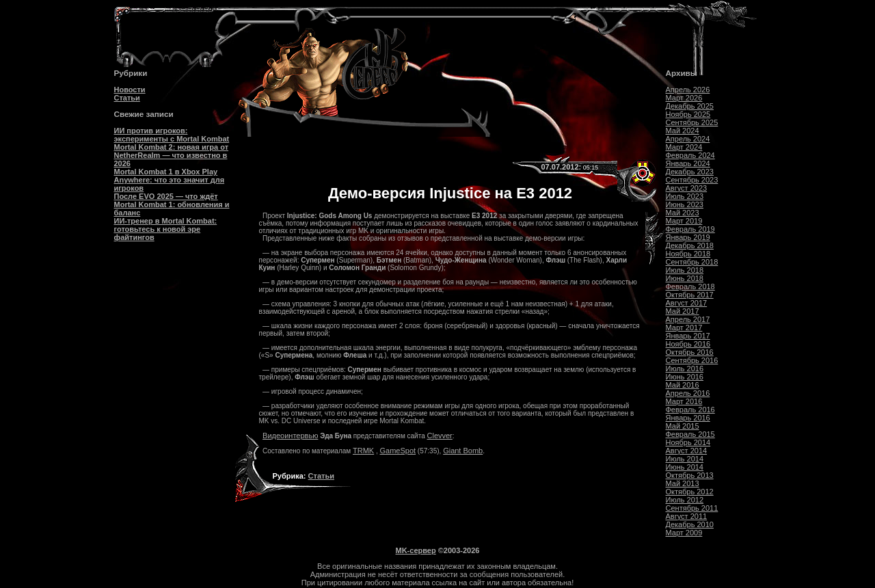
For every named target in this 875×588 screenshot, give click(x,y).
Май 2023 (683, 213)
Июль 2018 (685, 270)
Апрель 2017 (688, 319)
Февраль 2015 (690, 434)
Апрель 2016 (688, 393)
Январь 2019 (688, 237)
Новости (130, 90)
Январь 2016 (688, 418)
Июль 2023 (685, 196)
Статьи (127, 98)
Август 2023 (687, 188)
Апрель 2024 (688, 139)
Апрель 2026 (688, 90)
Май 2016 (683, 385)
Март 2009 (684, 533)
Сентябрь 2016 (692, 360)
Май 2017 (683, 311)
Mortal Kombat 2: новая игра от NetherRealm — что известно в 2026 (172, 155)
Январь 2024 (688, 163)
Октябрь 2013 (690, 475)
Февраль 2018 (690, 286)
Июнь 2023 (685, 204)
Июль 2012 (685, 500)
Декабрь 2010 (690, 524)
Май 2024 (683, 131)
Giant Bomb (463, 451)
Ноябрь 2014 (688, 442)
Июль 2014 (685, 459)
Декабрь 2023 (690, 172)
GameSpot (398, 451)
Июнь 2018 (685, 278)
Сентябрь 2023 (692, 180)
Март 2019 (684, 221)
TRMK (363, 451)
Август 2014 (687, 451)
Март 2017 (684, 328)
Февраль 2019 (690, 229)
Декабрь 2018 (690, 245)
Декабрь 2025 (690, 106)
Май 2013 (683, 483)
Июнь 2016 (685, 377)
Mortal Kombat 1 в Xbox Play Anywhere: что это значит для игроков (170, 180)
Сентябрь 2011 (692, 508)
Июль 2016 (685, 369)
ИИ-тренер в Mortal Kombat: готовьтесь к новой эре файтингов (166, 229)
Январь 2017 (688, 336)
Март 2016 (684, 401)
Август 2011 (687, 516)
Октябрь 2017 (690, 295)
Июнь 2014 (685, 467)
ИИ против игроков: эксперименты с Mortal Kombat (172, 135)
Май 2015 (683, 426)
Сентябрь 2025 (692, 122)
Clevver (440, 436)
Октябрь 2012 (690, 492)
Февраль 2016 (690, 410)
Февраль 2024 (690, 155)
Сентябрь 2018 (692, 262)
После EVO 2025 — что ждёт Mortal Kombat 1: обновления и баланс (172, 204)
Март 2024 (684, 147)
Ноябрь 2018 (688, 254)
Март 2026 (684, 98)
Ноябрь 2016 (688, 344)
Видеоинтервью (290, 436)
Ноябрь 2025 (688, 114)
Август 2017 (687, 303)
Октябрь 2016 (690, 352)
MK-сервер (416, 550)
